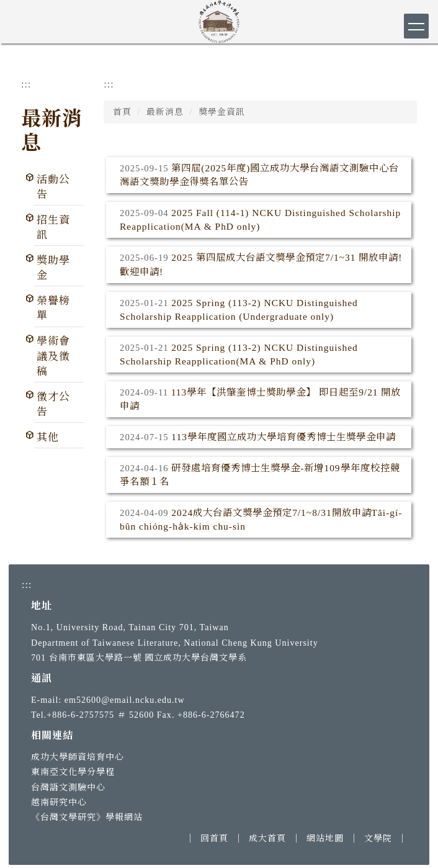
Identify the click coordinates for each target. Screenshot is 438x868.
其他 (48, 437)
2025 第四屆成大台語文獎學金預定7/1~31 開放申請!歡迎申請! (261, 264)
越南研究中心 (59, 802)
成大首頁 (267, 838)
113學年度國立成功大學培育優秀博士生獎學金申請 (284, 437)
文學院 (378, 838)
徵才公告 (53, 405)
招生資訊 (53, 228)
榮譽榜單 (53, 308)
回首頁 (214, 838)
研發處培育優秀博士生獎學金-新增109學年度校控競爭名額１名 (260, 475)
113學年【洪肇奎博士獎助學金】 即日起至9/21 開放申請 (260, 399)
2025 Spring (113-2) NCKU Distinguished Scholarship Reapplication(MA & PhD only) (239, 354)
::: (26, 84)
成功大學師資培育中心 (78, 757)
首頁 (122, 112)
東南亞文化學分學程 (73, 772)
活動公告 (53, 187)
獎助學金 (53, 268)
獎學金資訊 (222, 112)
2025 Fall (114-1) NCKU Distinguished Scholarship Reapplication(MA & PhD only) (260, 219)
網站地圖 (325, 838)
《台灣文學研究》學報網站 (87, 817)
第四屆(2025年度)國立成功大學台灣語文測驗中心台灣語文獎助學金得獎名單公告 (259, 175)
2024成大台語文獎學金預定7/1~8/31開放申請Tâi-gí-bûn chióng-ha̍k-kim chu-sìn (261, 519)
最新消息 (165, 112)
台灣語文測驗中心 (68, 787)
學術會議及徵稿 (53, 356)
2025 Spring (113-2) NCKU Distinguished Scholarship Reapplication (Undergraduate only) (239, 310)
